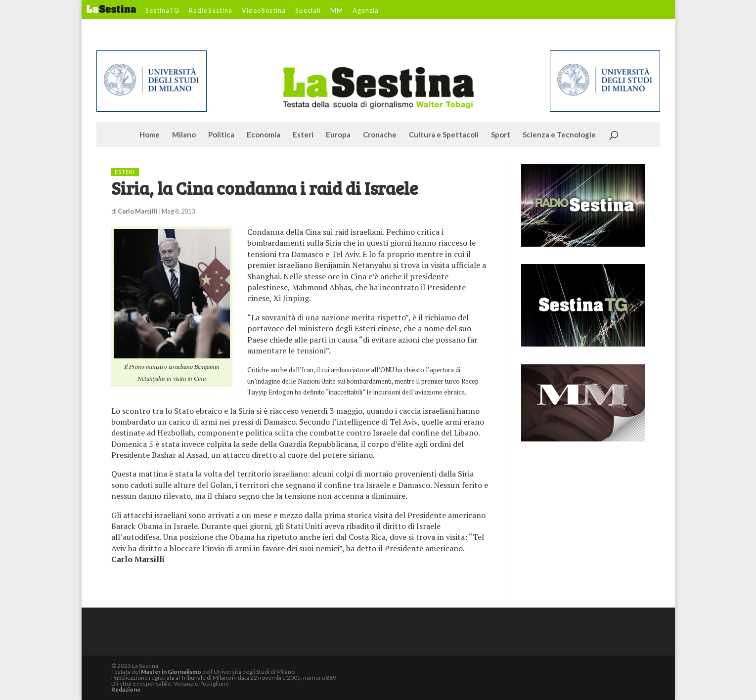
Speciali (308, 11)
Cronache (380, 135)
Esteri (303, 135)
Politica (221, 135)
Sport (501, 135)
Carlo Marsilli (138, 211)
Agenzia (366, 11)
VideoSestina (264, 11)
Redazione (126, 689)
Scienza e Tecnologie (559, 135)
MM (337, 11)
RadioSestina (211, 11)
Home (150, 135)
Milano (184, 135)
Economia (264, 135)
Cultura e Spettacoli (444, 135)
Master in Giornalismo (171, 672)
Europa (338, 135)
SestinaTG (162, 11)
